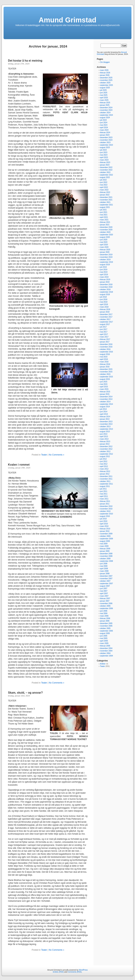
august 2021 (105, 207)
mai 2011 (104, 494)
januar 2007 (105, 601)
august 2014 (105, 407)
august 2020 (105, 237)
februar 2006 (105, 618)
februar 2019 (105, 280)
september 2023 (106, 145)
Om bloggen (105, 62)
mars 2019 (104, 277)
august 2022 (105, 177)
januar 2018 (105, 312)
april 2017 (104, 334)
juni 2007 (104, 589)
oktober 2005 (105, 628)
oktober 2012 (105, 451)
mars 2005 (104, 643)
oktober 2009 (105, 536)
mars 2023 (104, 160)
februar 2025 (105, 103)
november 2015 (106, 372)
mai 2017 (104, 332)
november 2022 (106, 170)
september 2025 (106, 85)
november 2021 (106, 200)
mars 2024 (104, 130)
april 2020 (104, 245)
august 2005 (105, 633)
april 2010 (104, 524)
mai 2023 (104, 155)
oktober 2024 (105, 113)
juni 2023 (104, 152)
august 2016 (105, 354)
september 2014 (106, 404)
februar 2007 (105, 598)
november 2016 (106, 347)
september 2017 (106, 322)
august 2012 (105, 456)
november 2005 (106, 626)
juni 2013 (104, 434)
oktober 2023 (105, 142)
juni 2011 (104, 491)
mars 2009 (104, 546)
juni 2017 (104, 329)
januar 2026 (105, 75)
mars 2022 (104, 190)
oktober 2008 (105, 559)
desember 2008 (106, 554)
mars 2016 (104, 362)
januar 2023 (105, 165)
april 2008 (104, 569)
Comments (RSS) (75, 972)
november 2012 (106, 449)
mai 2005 (104, 638)
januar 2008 (105, 574)
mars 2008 (104, 571)
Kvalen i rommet (19, 465)
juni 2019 (104, 270)
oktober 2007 (105, 581)
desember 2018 (106, 285)
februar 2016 (105, 364)
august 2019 (105, 265)
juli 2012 (103, 459)
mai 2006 (104, 613)
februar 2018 (105, 309)
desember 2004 (106, 648)
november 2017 (106, 317)
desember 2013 (106, 422)
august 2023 (105, 147)
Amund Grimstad (67, 20)
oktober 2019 (105, 260)
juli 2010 (103, 519)
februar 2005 (105, 646)
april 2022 (104, 187)
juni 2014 (104, 412)
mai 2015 (104, 384)
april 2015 (104, 387)
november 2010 (106, 509)
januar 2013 (105, 444)
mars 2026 (104, 70)
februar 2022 (105, 192)
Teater (44, 455)
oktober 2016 (105, 349)
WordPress (83, 970)
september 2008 (106, 561)
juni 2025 (104, 93)
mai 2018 (104, 302)
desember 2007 (106, 576)
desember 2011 (106, 476)
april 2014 (104, 414)
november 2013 (106, 424)
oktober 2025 (105, 83)
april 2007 (104, 593)
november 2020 (106, 230)
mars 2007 (104, 596)
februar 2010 (105, 529)
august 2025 (105, 88)
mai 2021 (104, 215)
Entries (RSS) (58, 972)
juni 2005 (104, 636)
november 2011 (106, 479)
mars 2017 (104, 337)
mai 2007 (104, 591)
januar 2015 (105, 394)
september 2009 (106, 539)
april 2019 (104, 275)
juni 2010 (104, 521)
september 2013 (106, 429)
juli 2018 (103, 297)
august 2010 (105, 516)
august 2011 (105, 486)
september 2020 (106, 235)
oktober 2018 (105, 289)
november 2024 (106, 110)
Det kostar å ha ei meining (25, 61)
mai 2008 (104, 566)
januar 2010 (105, 531)
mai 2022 (104, 185)
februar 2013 (105, 441)
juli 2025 (103, 90)
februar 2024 (105, 133)
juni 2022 (104, 182)
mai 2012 (104, 464)
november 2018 (106, 287)
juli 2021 (103, 210)
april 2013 (104, 437)
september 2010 (106, 514)
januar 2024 (105, 135)
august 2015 (105, 379)
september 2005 (106, 631)
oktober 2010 (105, 511)
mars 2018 (104, 307)
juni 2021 (104, 212)
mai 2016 (104, 357)
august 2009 (105, 541)
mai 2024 (104, 125)
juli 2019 (103, 267)
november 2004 (106, 651)
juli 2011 (103, 489)
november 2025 (106, 80)
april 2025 (104, 98)
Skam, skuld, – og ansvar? (25, 693)
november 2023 (106, 140)
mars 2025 (104, 100)
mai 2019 (104, 272)
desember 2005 (106, 623)
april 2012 (104, 466)
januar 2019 (105, 282)
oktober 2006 (105, 606)
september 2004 (106, 656)
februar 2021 (105, 222)
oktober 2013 (105, 427)
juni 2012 (104, 461)
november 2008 (106, 556)
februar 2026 (105, 73)
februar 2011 (105, 501)
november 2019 (106, 257)
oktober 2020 (105, 232)
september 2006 (106, 608)
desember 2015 (106, 369)
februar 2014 (105, 417)
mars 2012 (104, 469)
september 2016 (106, 352)
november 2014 (106, 399)
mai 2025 (104, 95)
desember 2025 (106, 78)
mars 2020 (104, 247)
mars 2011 (104, 499)
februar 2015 (105, 392)
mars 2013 (104, 439)
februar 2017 (105, 339)
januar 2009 (105, 551)
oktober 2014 (105, 402)
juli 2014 (103, 409)
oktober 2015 (105, 374)
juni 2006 (104, 611)
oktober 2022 (105, 172)
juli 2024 (103, 120)
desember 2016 (106, 344)
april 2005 (104, 641)
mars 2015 (104, 389)
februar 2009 (105, 549)
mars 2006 (104, 616)
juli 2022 (103, 180)
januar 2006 (105, 621)
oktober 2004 (105, 653)
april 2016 (104, 359)
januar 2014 (105, 419)
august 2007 (105, 586)
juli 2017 (103, 327)
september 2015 (106, 377)
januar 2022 (105, 195)
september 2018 (106, 292)
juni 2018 (104, 299)
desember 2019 (106, 255)
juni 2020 (104, 240)
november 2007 (106, 579)
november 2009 (106, 534)
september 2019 (106, 262)
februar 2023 (105, 162)
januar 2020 (105, 252)
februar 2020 (105, 250)
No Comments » (57, 455)
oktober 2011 (105, 481)
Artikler (103, 664)
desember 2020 (106, 227)
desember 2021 (106, 197)
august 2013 (105, 432)
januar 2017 (105, 342)
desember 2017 (106, 314)
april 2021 (104, 217)
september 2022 (106, 175)
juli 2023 (103, 150)
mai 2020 (104, 242)
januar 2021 (105, 225)
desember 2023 (106, 137)
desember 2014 (106, 397)
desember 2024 (106, 108)
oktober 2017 (105, 319)
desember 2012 (106, 446)
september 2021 (106, 205)
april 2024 (104, 128)
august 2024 (105, 118)
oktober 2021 (105, 202)
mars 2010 (104, 526)
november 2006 (106, 603)
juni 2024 (104, 123)
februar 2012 (105, 471)
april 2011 (104, 496)
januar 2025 (105, 105)
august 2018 (105, 294)
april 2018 (104, 304)
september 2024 (106, 115)
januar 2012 (105, 474)
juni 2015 (104, 382)
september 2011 (106, 484)
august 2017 (105, 324)
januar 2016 (105, 367)
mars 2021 (104, 220)
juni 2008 (104, 564)
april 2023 (104, 157)
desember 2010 (106, 506)
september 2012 (106, 454)
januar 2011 (105, 504)
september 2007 (106, 584)
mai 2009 (104, 544)
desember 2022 (106, 167)
